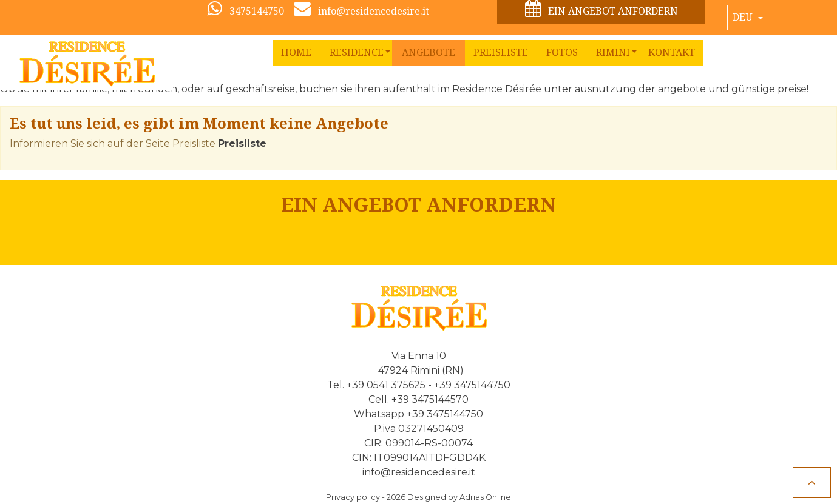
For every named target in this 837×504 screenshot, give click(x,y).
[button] (357, 53)
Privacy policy (353, 497)
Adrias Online (485, 497)
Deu (744, 17)
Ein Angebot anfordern (601, 9)
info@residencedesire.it (419, 472)
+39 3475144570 (430, 399)
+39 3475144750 (472, 385)
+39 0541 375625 (386, 385)
